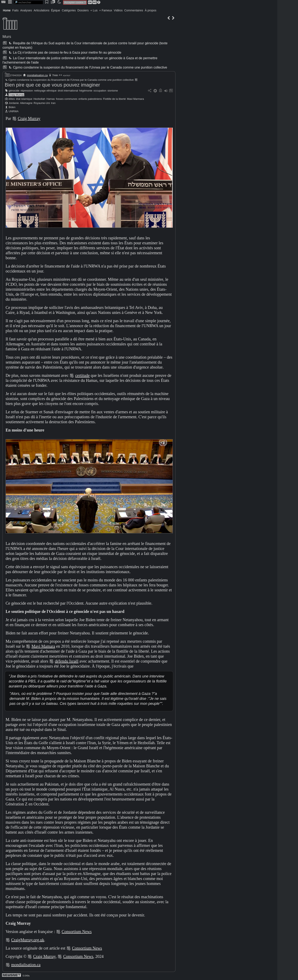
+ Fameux (106, 10)
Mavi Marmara (136, 99)
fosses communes (67, 99)
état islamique (24, 99)
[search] (28, 2)
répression (27, 91)
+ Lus (94, 10)
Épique (56, 10)
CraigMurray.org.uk (28, 940)
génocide (14, 91)
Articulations (42, 10)
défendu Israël (67, 661)
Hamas (51, 99)
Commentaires (134, 10)
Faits (15, 10)
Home (7, 10)
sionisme (113, 91)
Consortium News (77, 932)
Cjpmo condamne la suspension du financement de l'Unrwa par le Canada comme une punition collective (87, 67)
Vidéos (118, 10)
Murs (7, 37)
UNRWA (14, 111)
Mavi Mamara (43, 646)
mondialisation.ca (37, 75)
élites (12, 99)
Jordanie (14, 103)
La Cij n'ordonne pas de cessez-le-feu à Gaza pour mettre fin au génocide (65, 52)
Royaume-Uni (42, 103)
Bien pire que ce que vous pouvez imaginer (52, 85)
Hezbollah (39, 99)
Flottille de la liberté (114, 99)
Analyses (26, 10)
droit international (68, 91)
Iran (53, 103)
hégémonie (86, 91)
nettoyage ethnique (45, 91)
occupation (100, 91)
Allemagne (26, 103)
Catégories (69, 10)
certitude (82, 375)
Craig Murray (16, 95)
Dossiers (83, 10)
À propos (150, 10)
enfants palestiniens (90, 99)
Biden (12, 107)
